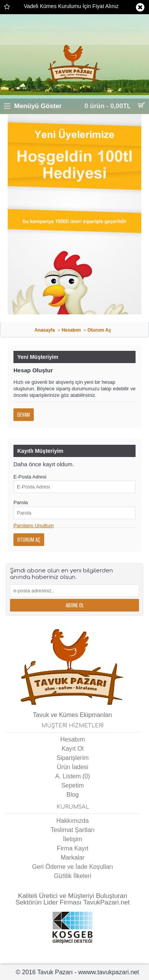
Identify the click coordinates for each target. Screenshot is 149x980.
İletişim (73, 839)
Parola (21, 502)
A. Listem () (73, 776)
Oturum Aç (99, 330)
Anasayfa (45, 330)
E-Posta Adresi (30, 477)
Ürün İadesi (73, 767)
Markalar (73, 857)
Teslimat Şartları (73, 830)
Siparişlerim (73, 758)
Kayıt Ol (73, 749)
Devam (24, 414)
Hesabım (71, 330)
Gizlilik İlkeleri (73, 876)
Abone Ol (75, 605)
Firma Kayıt (73, 848)
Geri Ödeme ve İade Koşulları (73, 867)
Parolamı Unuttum (34, 525)
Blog (73, 795)
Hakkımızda (73, 821)
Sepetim (73, 785)
